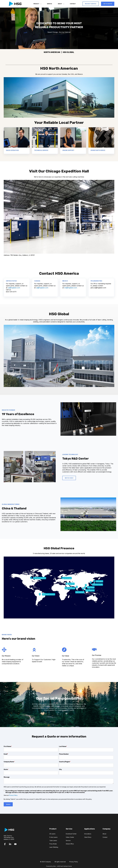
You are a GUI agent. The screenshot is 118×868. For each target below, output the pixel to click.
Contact (105, 837)
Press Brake (53, 844)
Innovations (88, 834)
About (104, 834)
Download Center (71, 834)
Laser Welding (54, 847)
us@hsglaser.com (14, 288)
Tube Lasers (53, 841)
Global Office (70, 844)
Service (68, 841)
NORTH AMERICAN (52, 52)
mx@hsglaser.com (71, 288)
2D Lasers (52, 834)
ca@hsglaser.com (42, 288)
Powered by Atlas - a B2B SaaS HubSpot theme (59, 866)
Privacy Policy (74, 862)
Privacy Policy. (13, 795)
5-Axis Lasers (53, 837)
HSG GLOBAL (68, 52)
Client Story (88, 837)
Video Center (70, 837)
